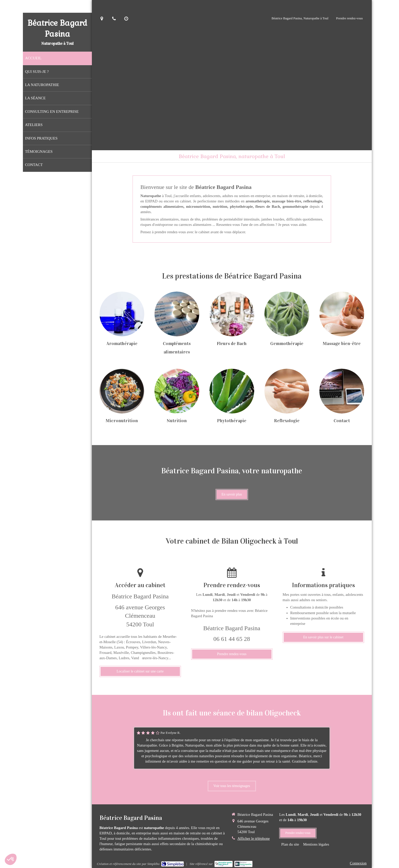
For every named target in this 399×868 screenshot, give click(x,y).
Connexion (358, 863)
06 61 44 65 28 (232, 639)
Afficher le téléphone (254, 838)
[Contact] (342, 391)
